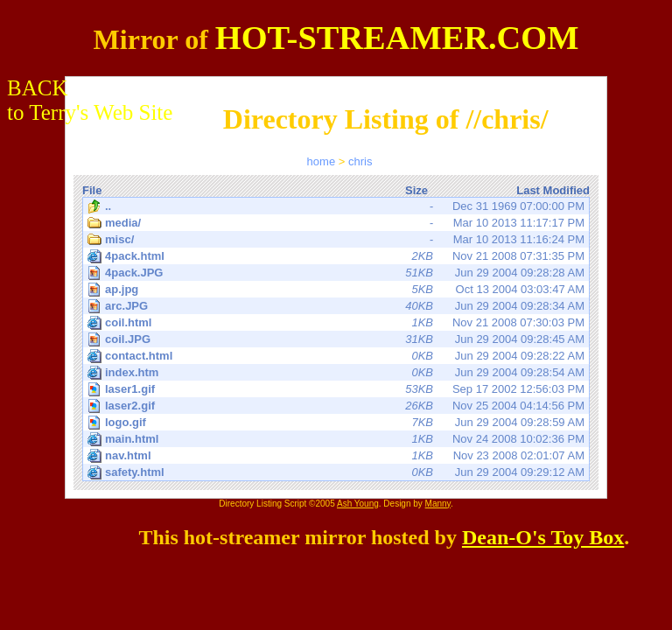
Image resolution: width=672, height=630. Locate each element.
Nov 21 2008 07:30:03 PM (336, 323)
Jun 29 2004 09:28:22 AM (336, 356)
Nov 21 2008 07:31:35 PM (336, 256)
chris (360, 161)
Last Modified (553, 190)
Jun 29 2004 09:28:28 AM (337, 273)
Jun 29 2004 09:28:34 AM (337, 306)
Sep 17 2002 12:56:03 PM (337, 389)
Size (416, 190)
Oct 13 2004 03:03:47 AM (337, 289)
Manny (438, 504)
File (92, 190)
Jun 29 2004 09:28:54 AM (336, 373)
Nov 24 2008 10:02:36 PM (336, 439)
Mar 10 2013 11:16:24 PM (336, 240)
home (322, 161)
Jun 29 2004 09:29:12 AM (336, 472)
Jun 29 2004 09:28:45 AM (337, 339)
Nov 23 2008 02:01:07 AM (336, 456)
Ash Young (358, 504)
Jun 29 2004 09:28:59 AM (337, 422)
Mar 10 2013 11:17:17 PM (336, 223)
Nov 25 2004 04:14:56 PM (337, 406)
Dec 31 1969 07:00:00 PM (336, 206)
